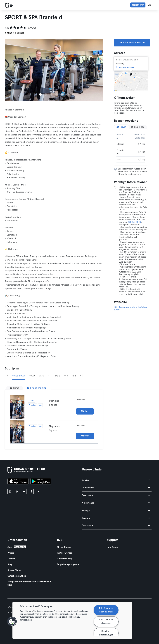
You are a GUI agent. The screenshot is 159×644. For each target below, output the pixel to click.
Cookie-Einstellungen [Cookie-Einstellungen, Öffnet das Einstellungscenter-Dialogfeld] (106, 633)
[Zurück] (7, 376)
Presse (11, 553)
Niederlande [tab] (116, 503)
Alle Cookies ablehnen (106, 622)
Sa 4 (74, 376)
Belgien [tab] (116, 480)
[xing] (38, 491)
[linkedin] (17, 491)
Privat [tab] (121, 127)
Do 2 (58, 376)
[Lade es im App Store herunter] (18, 482)
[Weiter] (80, 376)
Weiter (85, 411)
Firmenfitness (64, 547)
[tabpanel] (131, 147)
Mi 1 (50, 376)
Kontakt (11, 559)
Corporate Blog (65, 559)
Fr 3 (66, 376)
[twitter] (24, 491)
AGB (10, 613)
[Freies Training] (37, 388)
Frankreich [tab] (116, 495)
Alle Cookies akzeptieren (106, 610)
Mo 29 (32, 376)
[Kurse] (15, 388)
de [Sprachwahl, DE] (151, 5)
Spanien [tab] (116, 518)
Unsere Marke (14, 570)
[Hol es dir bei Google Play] (41, 482)
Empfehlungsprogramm (69, 564)
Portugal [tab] (116, 511)
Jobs (10, 547)
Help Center (113, 547)
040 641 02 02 (134, 222)
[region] (72, 620)
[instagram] (10, 491)
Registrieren (138, 5)
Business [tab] (138, 127)
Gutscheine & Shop (17, 576)
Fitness (54, 401)
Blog (10, 564)
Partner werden (65, 553)
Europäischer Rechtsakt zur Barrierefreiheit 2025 (29, 583)
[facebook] (31, 491)
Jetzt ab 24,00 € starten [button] (132, 43)
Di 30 (41, 376)
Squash (54, 426)
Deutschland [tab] (116, 488)
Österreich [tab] (116, 526)
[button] (12, 621)
